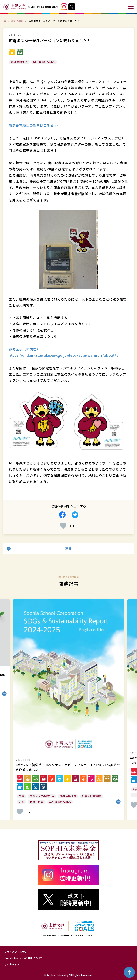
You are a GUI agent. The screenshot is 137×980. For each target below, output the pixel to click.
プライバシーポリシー (17, 952)
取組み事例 (18, 21)
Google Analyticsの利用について (23, 958)
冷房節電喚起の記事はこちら (31, 125)
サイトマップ (12, 964)
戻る (68, 549)
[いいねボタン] (63, 526)
